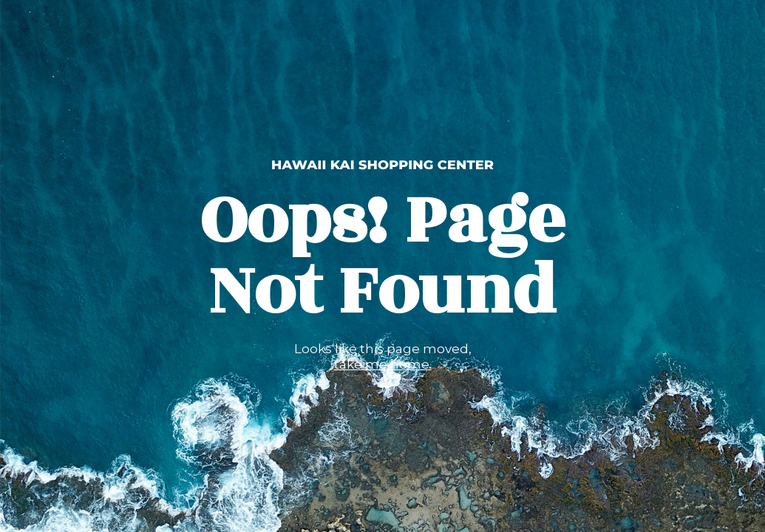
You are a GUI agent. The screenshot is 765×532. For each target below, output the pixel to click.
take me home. (383, 364)
